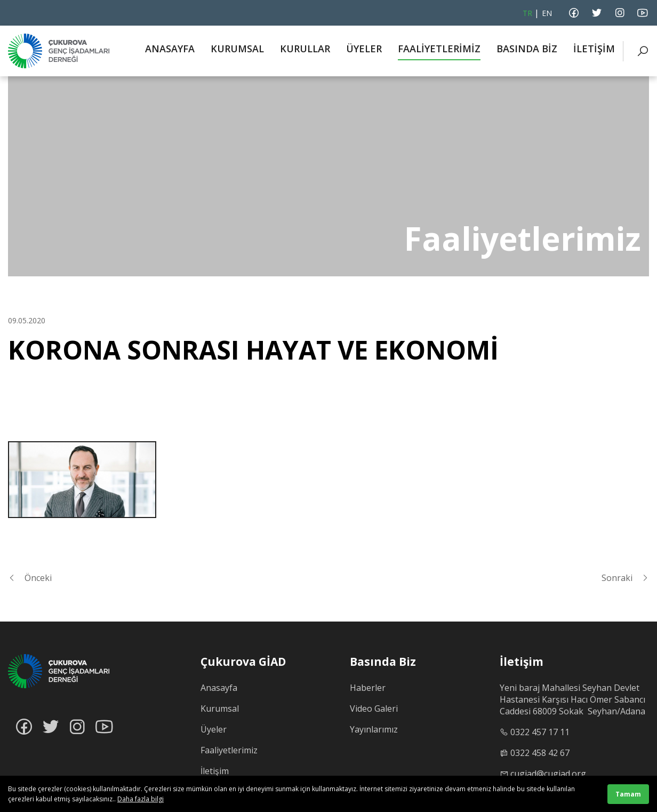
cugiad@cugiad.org (548, 774)
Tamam (628, 794)
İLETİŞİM (594, 49)
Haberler (368, 688)
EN (547, 13)
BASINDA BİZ (527, 49)
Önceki (30, 578)
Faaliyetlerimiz (229, 750)
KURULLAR (305, 49)
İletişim (215, 771)
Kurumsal (220, 708)
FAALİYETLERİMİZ (439, 49)
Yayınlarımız (374, 729)
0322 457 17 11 (540, 732)
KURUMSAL (237, 49)
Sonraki (625, 578)
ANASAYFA (170, 49)
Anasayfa (219, 688)
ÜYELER (364, 49)
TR (527, 13)
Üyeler (214, 729)
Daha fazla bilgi (141, 799)
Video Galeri (374, 708)
